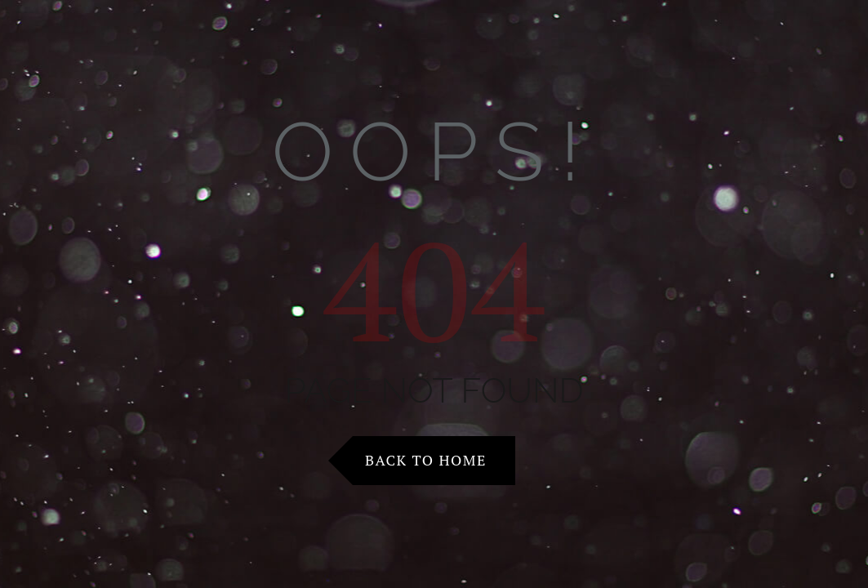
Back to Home (426, 460)
